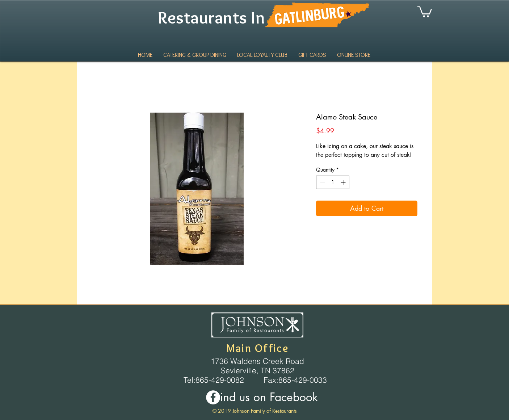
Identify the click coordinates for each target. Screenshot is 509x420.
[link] (425, 11)
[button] (354, 55)
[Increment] (344, 182)
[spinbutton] (333, 182)
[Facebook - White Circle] (213, 397)
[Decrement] (322, 182)
